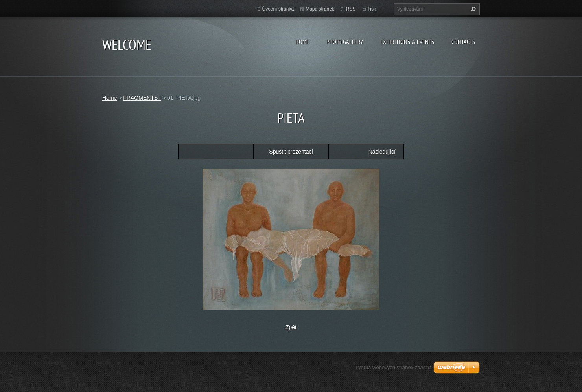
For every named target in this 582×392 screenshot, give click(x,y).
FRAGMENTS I (142, 98)
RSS (351, 9)
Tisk (372, 9)
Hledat (472, 9)
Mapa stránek (320, 9)
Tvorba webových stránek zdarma (393, 367)
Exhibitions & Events (407, 42)
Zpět (291, 327)
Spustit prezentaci (291, 152)
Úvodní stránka (278, 9)
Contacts (463, 42)
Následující (382, 152)
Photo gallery (345, 42)
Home (302, 42)
